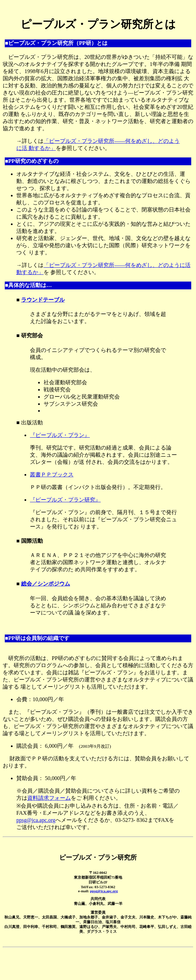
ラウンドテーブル (43, 300)
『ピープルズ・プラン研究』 (65, 500)
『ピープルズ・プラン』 (60, 435)
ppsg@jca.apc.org (36, 820)
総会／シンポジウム (46, 584)
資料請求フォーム (49, 798)
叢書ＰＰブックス (52, 475)
